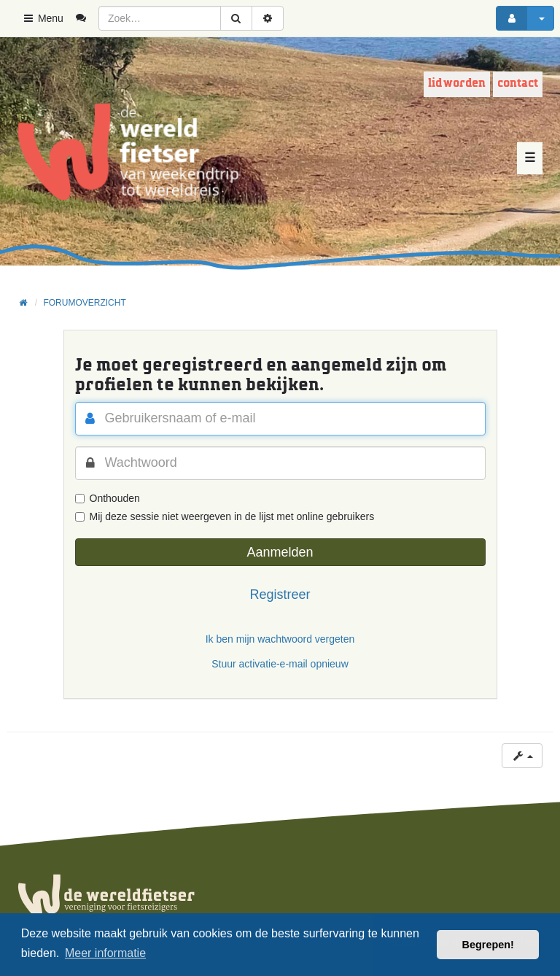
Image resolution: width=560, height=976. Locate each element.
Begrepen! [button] (488, 945)
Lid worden (457, 84)
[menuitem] (86, 18)
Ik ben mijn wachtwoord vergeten (280, 639)
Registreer (280, 594)
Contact (518, 84)
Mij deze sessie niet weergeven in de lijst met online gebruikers (225, 516)
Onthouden (108, 498)
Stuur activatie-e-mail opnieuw (280, 664)
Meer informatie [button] (105, 953)
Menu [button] (43, 18)
